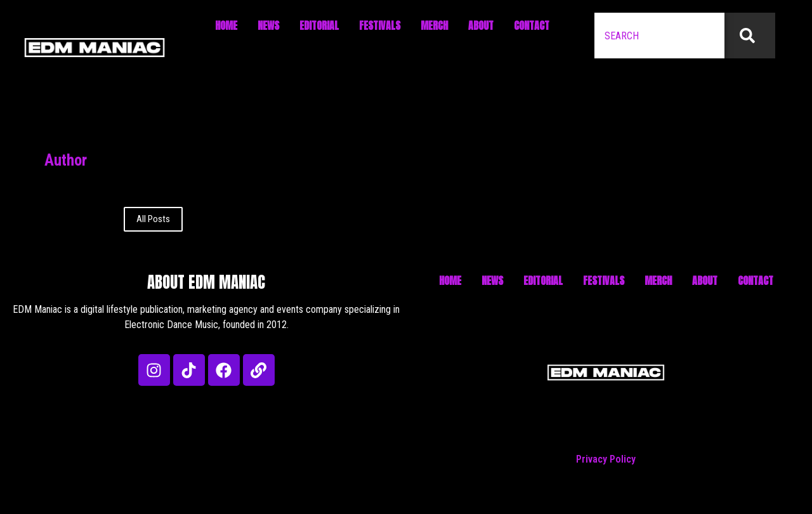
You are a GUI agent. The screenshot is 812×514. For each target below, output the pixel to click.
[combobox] (659, 36)
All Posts (153, 219)
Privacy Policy (606, 459)
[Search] (750, 36)
